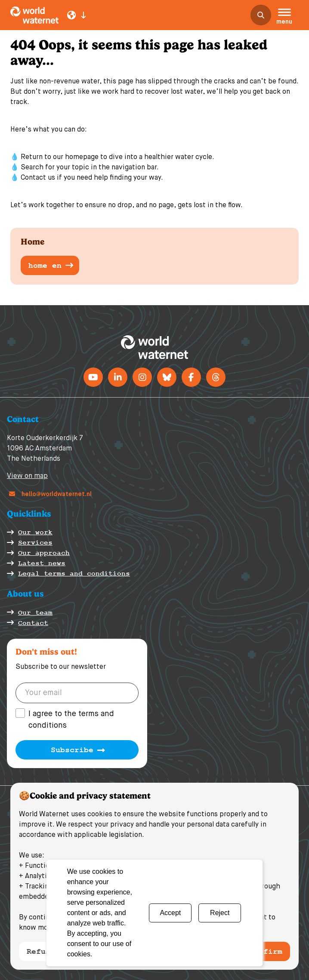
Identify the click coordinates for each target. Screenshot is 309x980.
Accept (170, 913)
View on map (27, 476)
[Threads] (216, 377)
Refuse (41, 951)
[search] (261, 15)
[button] (284, 18)
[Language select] (77, 15)
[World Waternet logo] (34, 15)
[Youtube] (93, 377)
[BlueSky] (167, 377)
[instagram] (142, 377)
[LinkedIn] (118, 377)
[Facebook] (191, 377)
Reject (220, 913)
